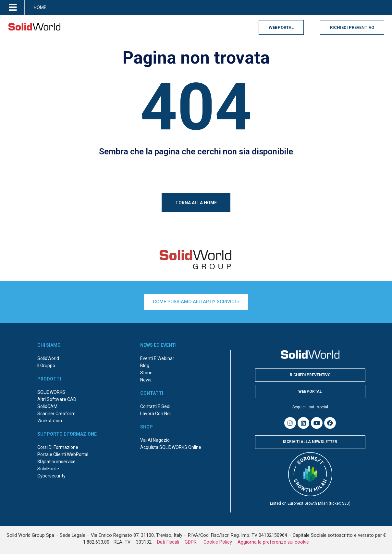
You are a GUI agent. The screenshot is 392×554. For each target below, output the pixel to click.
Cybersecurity (51, 473)
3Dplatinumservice (56, 459)
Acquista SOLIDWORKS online (171, 445)
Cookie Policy (218, 539)
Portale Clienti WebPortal (63, 452)
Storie (146, 370)
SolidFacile (48, 466)
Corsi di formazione (58, 445)
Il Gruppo (46, 363)
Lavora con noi (155, 411)
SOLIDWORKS (51, 390)
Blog (145, 363)
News (146, 377)
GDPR (191, 539)
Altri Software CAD (57, 397)
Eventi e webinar (157, 356)
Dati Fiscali (168, 539)
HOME (40, 7)
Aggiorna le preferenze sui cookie (273, 539)
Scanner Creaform (56, 411)
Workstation (50, 418)
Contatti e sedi (155, 404)
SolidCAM (47, 404)
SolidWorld (48, 356)
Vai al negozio (155, 438)
